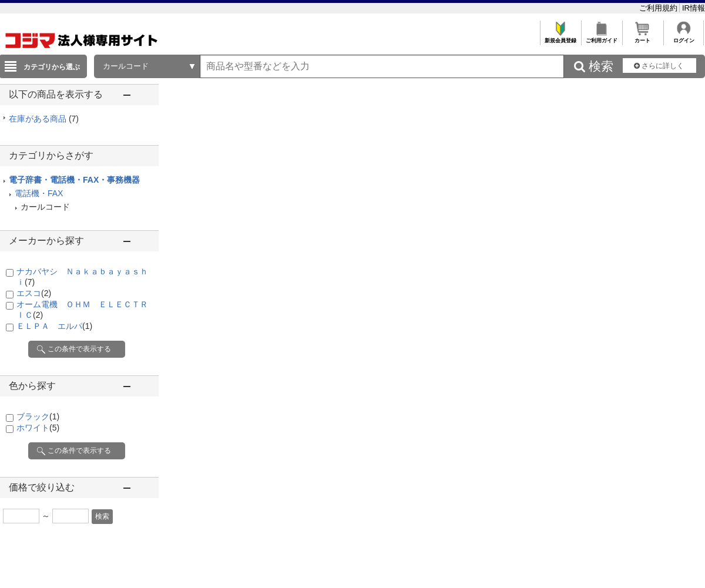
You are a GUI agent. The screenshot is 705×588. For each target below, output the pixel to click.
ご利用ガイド (601, 37)
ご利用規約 (659, 8)
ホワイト (38, 428)
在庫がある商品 (44, 119)
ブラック (38, 416)
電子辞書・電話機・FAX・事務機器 (74, 180)
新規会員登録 (560, 37)
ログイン (684, 37)
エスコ (34, 293)
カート (642, 37)
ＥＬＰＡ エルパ (54, 326)
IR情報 (694, 8)
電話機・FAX (39, 193)
